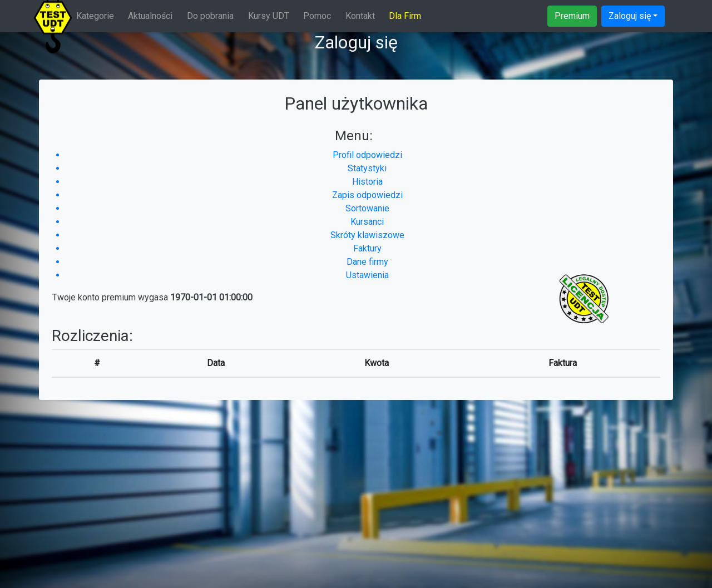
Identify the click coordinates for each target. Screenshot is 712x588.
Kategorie (95, 16)
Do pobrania (210, 16)
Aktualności (150, 16)
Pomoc (317, 16)
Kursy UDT (269, 16)
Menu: (354, 136)
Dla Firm (405, 16)
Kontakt (360, 16)
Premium (572, 16)
